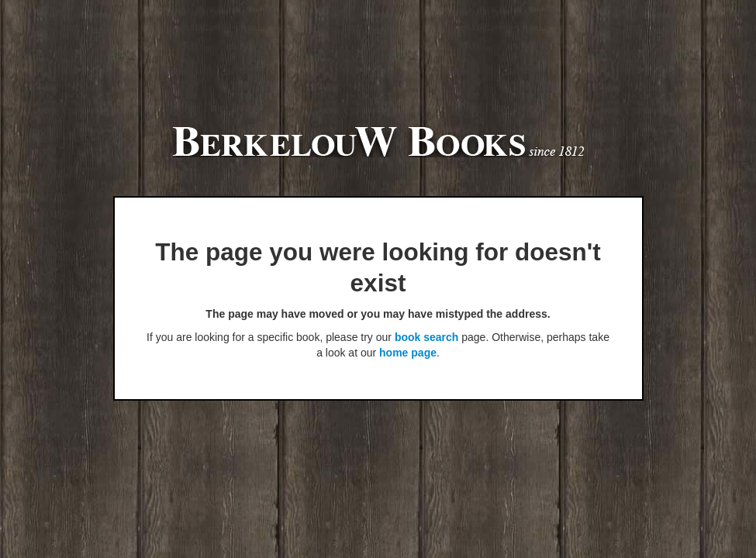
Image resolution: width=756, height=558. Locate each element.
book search (426, 337)
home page (408, 353)
